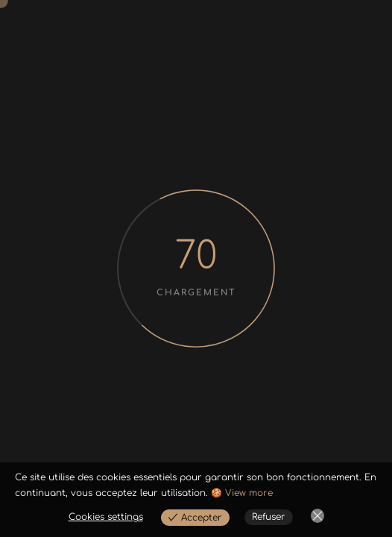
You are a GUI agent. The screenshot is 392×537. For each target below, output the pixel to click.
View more (249, 493)
